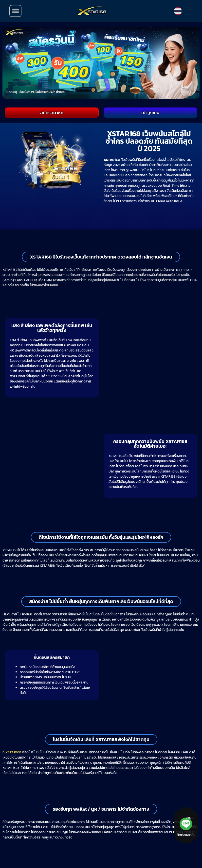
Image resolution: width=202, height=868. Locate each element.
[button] (15, 11)
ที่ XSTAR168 (12, 752)
